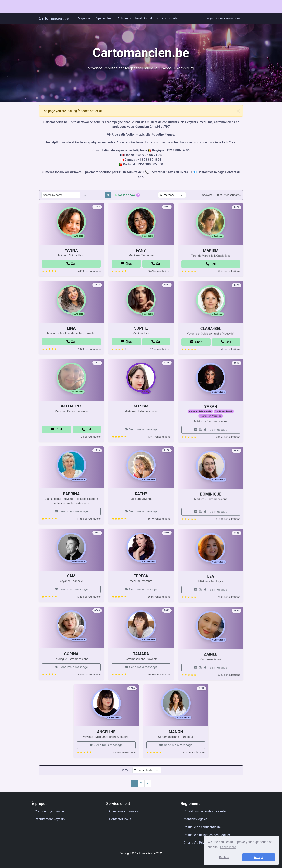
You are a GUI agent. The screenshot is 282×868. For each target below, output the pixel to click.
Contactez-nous (120, 819)
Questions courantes (124, 811)
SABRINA (71, 507)
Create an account (229, 18)
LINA (71, 342)
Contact (175, 18)
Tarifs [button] (159, 18)
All (108, 195)
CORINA (71, 667)
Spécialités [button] (104, 18)
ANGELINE (106, 745)
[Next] (148, 783)
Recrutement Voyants (50, 819)
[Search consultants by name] (61, 195)
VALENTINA (71, 420)
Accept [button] (258, 857)
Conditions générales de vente (205, 811)
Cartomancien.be (54, 18)
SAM (71, 589)
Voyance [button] (84, 18)
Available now (127, 195)
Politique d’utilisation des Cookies (207, 835)
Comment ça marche (49, 811)
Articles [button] (123, 18)
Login (209, 18)
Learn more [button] (228, 847)
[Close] (238, 111)
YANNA (71, 264)
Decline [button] (224, 857)
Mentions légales (196, 819)
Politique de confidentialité (202, 827)
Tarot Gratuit (143, 18)
